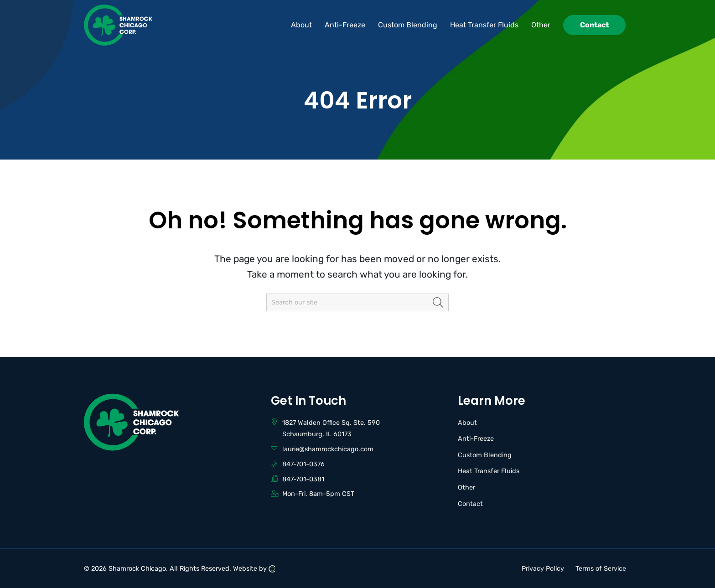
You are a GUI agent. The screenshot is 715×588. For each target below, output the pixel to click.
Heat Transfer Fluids (489, 471)
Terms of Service (601, 568)
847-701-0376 (303, 464)
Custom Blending (485, 455)
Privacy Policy (543, 568)
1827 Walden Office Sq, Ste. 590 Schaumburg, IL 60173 (331, 429)
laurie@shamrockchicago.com (328, 449)
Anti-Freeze (476, 439)
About (467, 423)
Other (466, 487)
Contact (470, 504)
